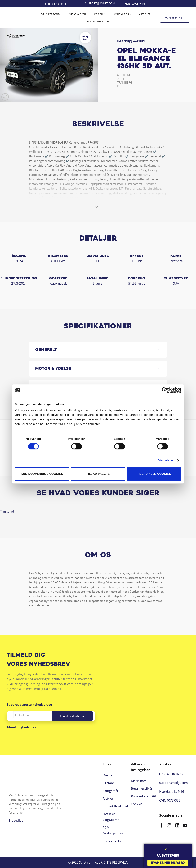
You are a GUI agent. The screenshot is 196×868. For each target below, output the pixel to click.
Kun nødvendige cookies (42, 474)
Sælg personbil (51, 14)
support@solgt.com (174, 783)
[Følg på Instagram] (169, 826)
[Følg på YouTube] (185, 826)
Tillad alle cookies (154, 474)
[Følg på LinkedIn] (177, 826)
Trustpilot (7, 511)
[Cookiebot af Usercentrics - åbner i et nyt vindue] (165, 390)
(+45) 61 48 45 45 (171, 774)
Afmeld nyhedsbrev (21, 727)
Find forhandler (98, 21)
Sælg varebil (78, 14)
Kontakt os (122, 14)
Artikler (146, 14)
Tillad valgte (98, 474)
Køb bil (100, 14)
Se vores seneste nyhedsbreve (29, 705)
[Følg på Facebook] (161, 826)
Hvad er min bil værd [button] (168, 863)
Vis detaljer (166, 460)
